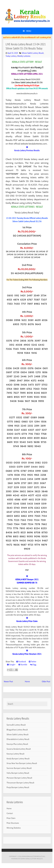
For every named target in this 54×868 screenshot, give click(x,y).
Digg (33, 665)
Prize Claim (11, 818)
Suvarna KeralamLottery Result (19, 749)
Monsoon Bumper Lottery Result (19, 778)
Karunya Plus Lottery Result (17, 744)
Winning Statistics (14, 828)
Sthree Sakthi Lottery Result (33, 53)
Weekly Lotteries (24, 56)
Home (27, 681)
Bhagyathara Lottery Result (17, 730)
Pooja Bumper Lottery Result (18, 787)
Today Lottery (11, 56)
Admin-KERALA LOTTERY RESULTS (32, 859)
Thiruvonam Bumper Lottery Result (20, 783)
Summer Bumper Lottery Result (19, 768)
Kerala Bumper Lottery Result (18, 759)
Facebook (21, 662)
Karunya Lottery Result (16, 754)
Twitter (33, 662)
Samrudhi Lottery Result (16, 725)
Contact (10, 813)
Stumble (23, 665)
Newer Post (8, 681)
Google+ (11, 665)
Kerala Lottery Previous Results (27, 150)
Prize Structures (13, 823)
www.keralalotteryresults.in (33, 856)
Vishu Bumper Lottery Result (18, 773)
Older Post (46, 681)
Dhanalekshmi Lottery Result (18, 739)
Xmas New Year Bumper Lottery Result (22, 763)
